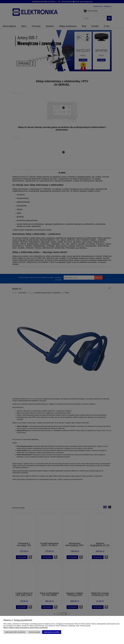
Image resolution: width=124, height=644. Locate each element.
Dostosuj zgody (34, 632)
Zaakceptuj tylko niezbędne (15, 632)
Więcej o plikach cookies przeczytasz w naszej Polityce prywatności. (26, 628)
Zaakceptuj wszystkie (52, 632)
